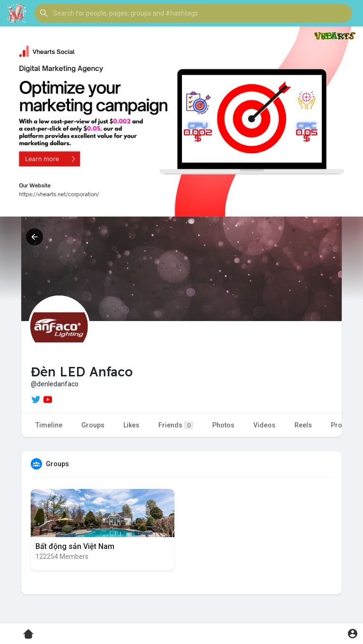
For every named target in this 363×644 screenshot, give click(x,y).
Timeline (49, 425)
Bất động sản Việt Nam (75, 546)
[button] (193, 13)
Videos (264, 425)
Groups (93, 425)
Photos (223, 425)
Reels (303, 425)
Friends (176, 425)
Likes (131, 425)
